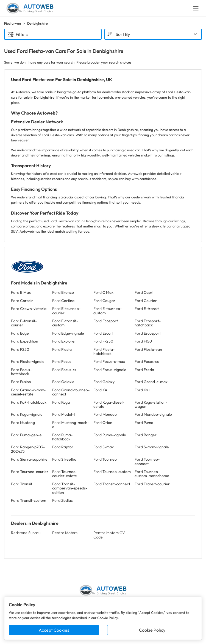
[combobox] (153, 34)
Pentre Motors (65, 533)
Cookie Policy (152, 630)
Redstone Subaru (26, 533)
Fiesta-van (12, 23)
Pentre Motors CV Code (109, 535)
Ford (21, 292)
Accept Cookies (54, 630)
